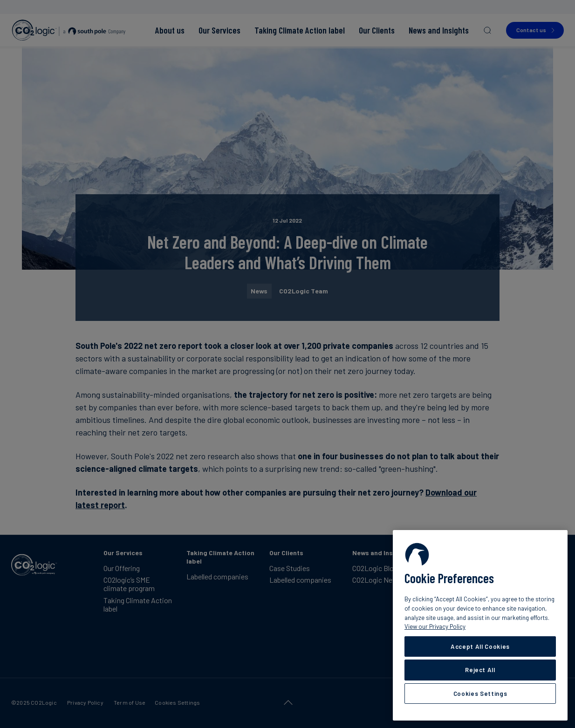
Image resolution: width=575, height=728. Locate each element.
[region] (480, 625)
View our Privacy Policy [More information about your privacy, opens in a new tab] (435, 626)
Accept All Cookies (480, 646)
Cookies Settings (480, 694)
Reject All (480, 670)
